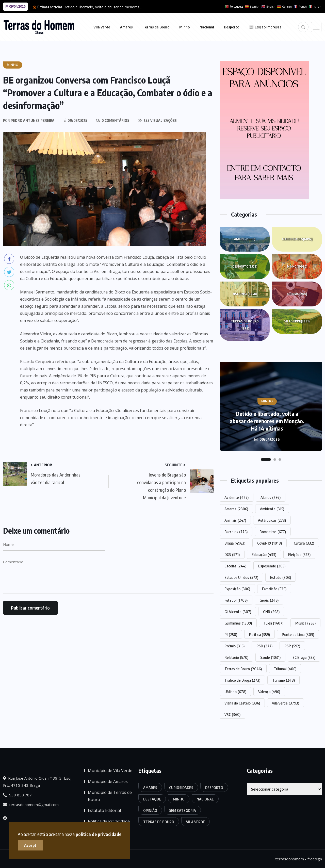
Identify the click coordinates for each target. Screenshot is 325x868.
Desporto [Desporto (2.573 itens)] (214, 788)
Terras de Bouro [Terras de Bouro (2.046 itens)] (243, 669)
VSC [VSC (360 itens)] (232, 714)
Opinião (297, 294)
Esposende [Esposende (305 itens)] (272, 566)
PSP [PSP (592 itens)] (292, 646)
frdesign (315, 859)
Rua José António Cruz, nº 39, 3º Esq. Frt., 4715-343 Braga (37, 782)
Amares (126, 27)
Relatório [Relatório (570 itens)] (236, 657)
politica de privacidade (99, 834)
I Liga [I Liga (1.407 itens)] (274, 623)
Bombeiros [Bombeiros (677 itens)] (273, 532)
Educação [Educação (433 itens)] (264, 554)
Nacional (207, 27)
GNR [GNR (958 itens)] (271, 612)
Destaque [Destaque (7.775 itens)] (152, 799)
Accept (31, 845)
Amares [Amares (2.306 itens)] (236, 509)
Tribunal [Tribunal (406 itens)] (285, 669)
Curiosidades (297, 239)
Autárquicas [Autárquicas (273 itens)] (272, 520)
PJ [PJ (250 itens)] (231, 634)
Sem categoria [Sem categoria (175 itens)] (183, 810)
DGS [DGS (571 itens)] (232, 554)
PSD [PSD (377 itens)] (264, 646)
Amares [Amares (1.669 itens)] (150, 788)
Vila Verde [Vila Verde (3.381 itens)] (196, 822)
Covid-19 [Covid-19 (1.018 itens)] (270, 543)
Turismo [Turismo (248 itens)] (283, 680)
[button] (266, 460)
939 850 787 (17, 795)
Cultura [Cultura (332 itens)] (304, 543)
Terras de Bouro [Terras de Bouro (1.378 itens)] (159, 822)
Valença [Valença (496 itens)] (269, 692)
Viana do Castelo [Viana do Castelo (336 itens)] (242, 703)
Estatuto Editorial (104, 810)
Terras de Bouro (156, 27)
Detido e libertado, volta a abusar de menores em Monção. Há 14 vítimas (267, 421)
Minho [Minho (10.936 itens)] (179, 799)
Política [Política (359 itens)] (259, 634)
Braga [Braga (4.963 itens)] (235, 543)
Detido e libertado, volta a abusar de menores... (103, 7)
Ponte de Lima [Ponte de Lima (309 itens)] (298, 634)
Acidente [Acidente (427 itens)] (237, 497)
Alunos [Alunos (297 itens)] (271, 497)
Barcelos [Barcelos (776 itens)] (236, 532)
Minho (184, 27)
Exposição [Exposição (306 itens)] (237, 589)
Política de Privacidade (109, 821)
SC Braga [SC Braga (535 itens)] (304, 657)
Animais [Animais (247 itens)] (235, 520)
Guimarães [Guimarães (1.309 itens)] (238, 623)
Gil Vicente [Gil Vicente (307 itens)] (238, 612)
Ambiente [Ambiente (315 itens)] (272, 509)
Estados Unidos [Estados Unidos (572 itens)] (241, 577)
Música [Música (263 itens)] (305, 623)
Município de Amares (108, 781)
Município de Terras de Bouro (110, 796)
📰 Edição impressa (265, 27)
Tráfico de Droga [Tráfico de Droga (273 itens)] (242, 680)
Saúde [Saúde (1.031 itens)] (270, 657)
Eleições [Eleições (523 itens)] (299, 554)
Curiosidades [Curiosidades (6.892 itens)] (181, 788)
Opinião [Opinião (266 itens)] (150, 810)
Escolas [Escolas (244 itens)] (235, 566)
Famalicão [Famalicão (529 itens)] (274, 589)
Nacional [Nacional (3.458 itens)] (205, 799)
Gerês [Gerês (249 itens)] (269, 600)
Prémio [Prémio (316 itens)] (234, 646)
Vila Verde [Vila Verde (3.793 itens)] (286, 703)
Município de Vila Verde (110, 771)
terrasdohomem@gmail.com (31, 805)
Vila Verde (102, 27)
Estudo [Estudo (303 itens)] (281, 577)
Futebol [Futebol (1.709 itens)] (236, 600)
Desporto (232, 27)
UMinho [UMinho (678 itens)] (235, 692)
